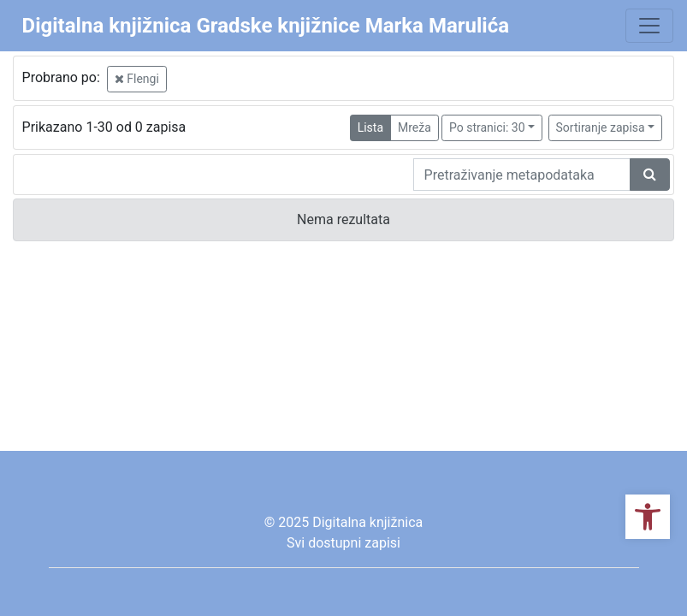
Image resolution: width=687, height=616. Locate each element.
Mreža (415, 127)
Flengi (137, 79)
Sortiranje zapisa (601, 127)
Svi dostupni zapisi (343, 543)
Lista (370, 127)
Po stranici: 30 (487, 127)
